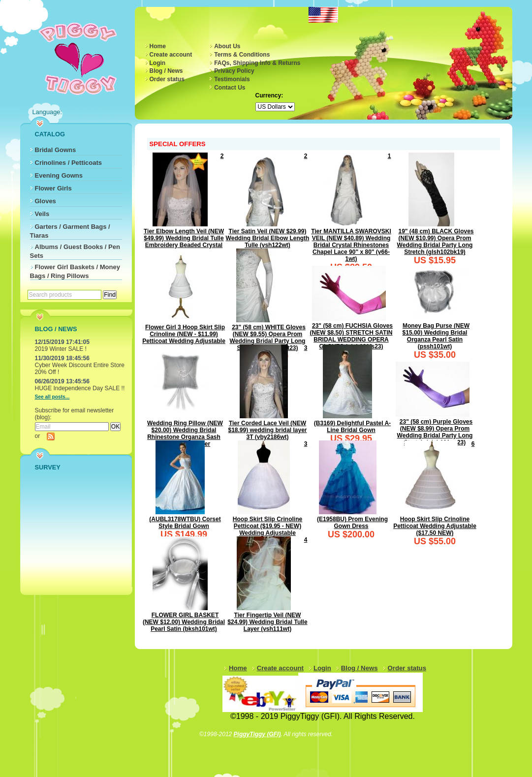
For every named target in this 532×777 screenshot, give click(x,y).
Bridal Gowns (56, 150)
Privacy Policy (234, 71)
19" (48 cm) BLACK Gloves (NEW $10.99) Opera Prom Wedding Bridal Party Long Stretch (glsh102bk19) (436, 242)
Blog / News (166, 71)
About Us (227, 46)
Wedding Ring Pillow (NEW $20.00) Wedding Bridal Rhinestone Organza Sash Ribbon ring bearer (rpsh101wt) (185, 437)
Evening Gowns (59, 175)
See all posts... (52, 397)
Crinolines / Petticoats (69, 163)
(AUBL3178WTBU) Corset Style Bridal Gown (185, 523)
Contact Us (230, 88)
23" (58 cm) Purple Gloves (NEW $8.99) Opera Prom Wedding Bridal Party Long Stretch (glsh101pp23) (435, 432)
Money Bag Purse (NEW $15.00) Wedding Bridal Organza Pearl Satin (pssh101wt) (436, 336)
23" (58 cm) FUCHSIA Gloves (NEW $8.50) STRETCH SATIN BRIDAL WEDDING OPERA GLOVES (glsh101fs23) (351, 336)
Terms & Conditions (242, 55)
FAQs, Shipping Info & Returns (257, 63)
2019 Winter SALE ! (61, 349)
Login (158, 63)
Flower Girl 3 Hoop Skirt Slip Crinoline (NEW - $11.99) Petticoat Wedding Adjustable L (184, 338)
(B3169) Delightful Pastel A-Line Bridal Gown (352, 427)
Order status (167, 79)
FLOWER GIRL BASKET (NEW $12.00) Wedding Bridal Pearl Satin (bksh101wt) (184, 622)
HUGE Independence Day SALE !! (80, 388)
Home (158, 46)
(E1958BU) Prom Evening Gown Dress (352, 523)
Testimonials (232, 79)
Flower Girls (53, 188)
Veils (42, 214)
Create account (171, 55)
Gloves (46, 201)
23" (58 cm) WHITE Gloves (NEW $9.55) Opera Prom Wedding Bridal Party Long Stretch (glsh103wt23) (268, 338)
